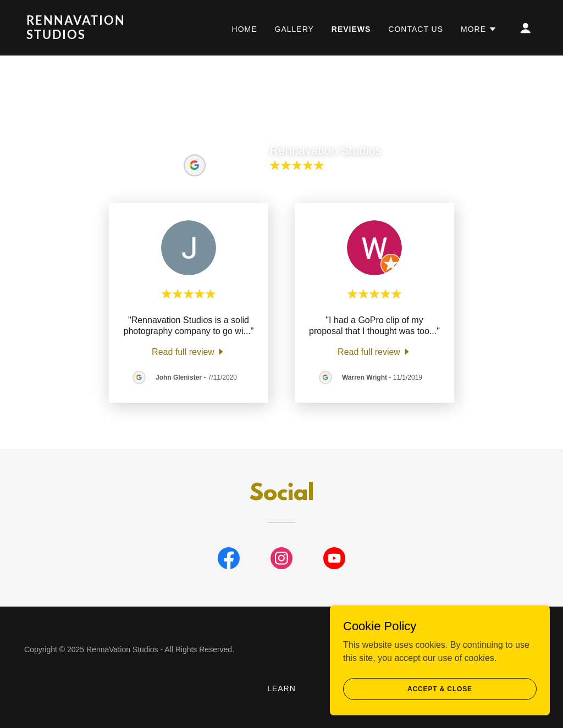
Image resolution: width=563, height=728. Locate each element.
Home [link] (245, 29)
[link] (98, 36)
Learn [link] (281, 688)
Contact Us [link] (416, 29)
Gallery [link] (294, 29)
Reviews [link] (351, 29)
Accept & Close (440, 704)
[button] (479, 29)
